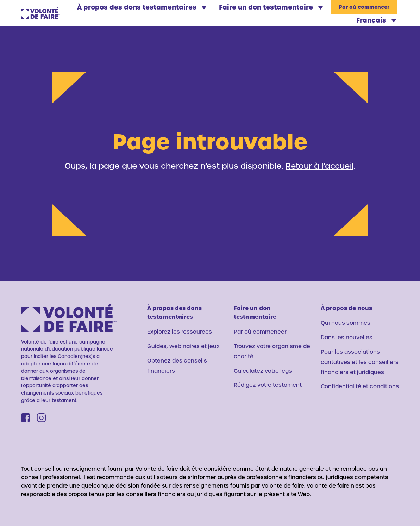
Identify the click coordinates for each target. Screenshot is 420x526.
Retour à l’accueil (319, 166)
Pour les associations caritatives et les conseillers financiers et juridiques (360, 362)
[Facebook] (26, 418)
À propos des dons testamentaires (142, 7)
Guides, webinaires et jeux (183, 346)
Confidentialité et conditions (360, 386)
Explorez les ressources (180, 332)
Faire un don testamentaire (271, 7)
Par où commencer (364, 7)
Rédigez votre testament (268, 385)
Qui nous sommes (346, 323)
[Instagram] (41, 418)
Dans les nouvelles (347, 337)
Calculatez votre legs (263, 371)
